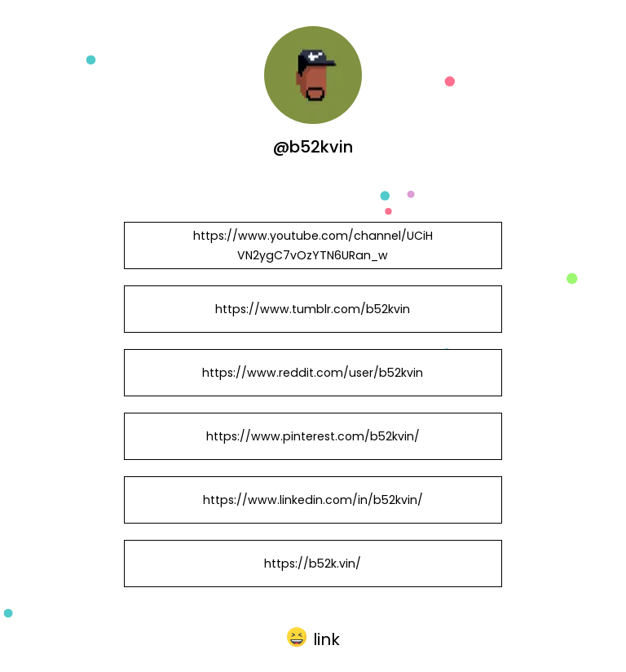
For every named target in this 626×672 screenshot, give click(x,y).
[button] (313, 638)
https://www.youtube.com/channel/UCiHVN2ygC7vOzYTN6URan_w (313, 245)
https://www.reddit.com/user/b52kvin (313, 373)
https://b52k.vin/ (313, 564)
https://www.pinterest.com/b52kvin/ (313, 436)
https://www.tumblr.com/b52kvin (313, 309)
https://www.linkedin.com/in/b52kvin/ (313, 500)
